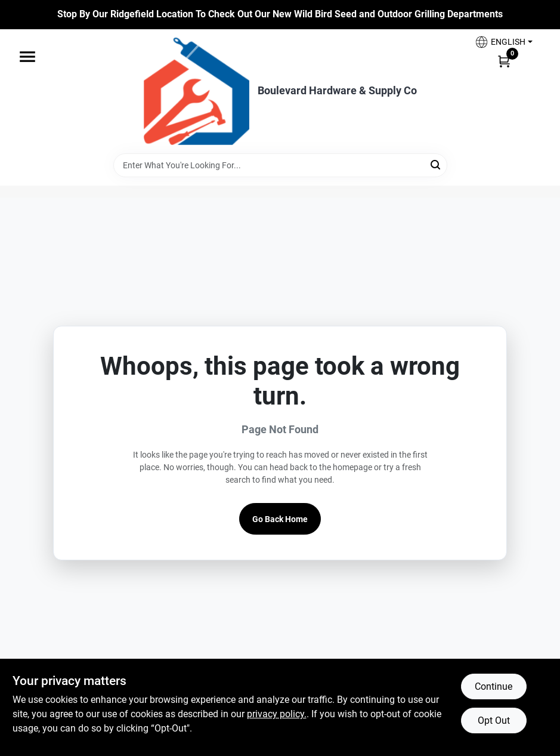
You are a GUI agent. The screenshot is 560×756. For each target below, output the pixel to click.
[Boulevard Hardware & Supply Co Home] (197, 91)
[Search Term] (280, 165)
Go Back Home (280, 519)
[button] (503, 42)
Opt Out (494, 720)
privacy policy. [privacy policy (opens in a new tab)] (277, 714)
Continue (494, 686)
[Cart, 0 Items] (504, 61)
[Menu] (27, 57)
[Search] (436, 164)
